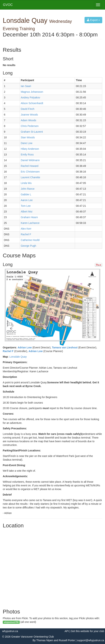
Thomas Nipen (45, 640)
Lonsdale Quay (18, 357)
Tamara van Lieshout (65, 347)
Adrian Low (25, 347)
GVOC (8, 5)
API (67, 631)
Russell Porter (67, 640)
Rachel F (8, 351)
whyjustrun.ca (10, 631)
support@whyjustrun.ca (91, 640)
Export (93, 20)
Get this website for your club (87, 631)
